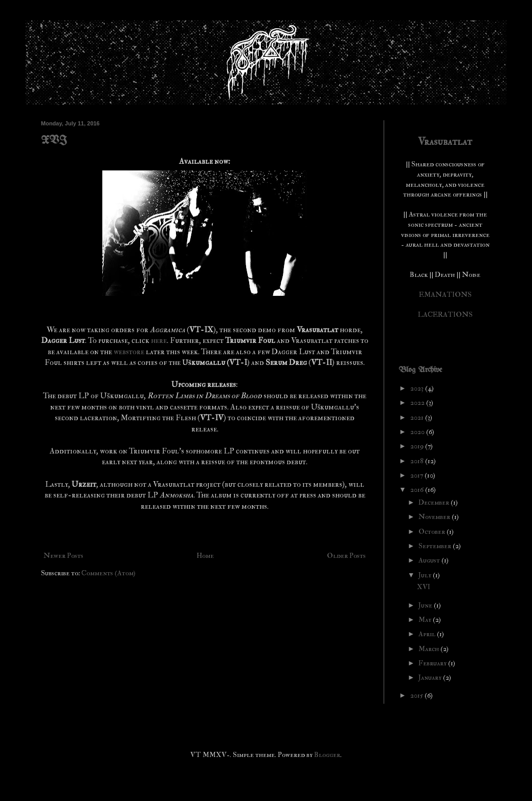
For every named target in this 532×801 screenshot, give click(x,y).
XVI (54, 141)
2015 (417, 695)
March (429, 649)
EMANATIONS (445, 295)
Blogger (327, 755)
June (426, 605)
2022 (418, 403)
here (159, 341)
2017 (417, 475)
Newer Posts (63, 556)
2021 (418, 417)
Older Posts (346, 556)
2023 (418, 388)
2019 (418, 446)
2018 (418, 461)
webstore (130, 352)
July (426, 575)
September (436, 546)
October (433, 532)
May (426, 620)
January (431, 677)
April (428, 634)
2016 (418, 490)
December (435, 502)
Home (205, 556)
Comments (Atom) (108, 573)
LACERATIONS (445, 315)
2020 (418, 432)
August (430, 560)
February (433, 663)
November (435, 517)
